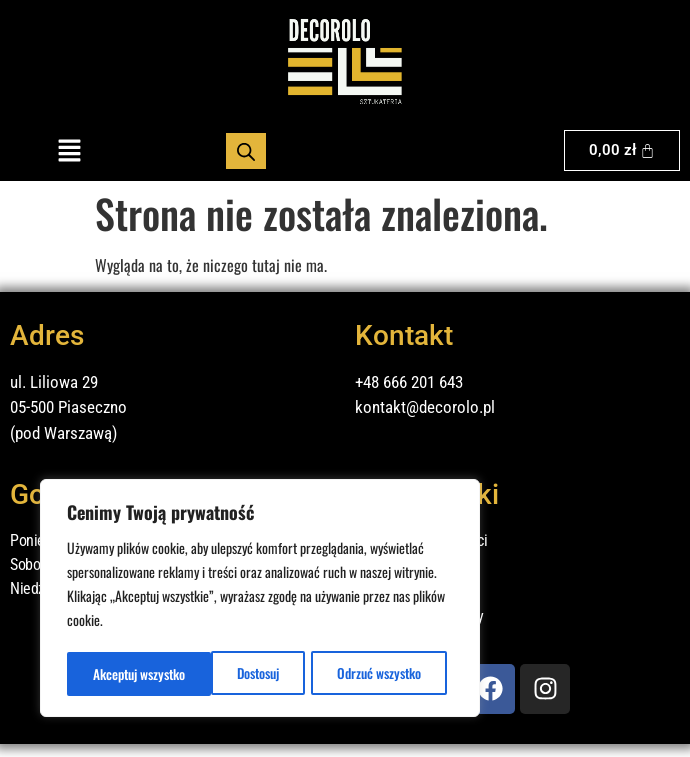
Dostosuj (113, 673)
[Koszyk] (622, 150)
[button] (69, 150)
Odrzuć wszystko (234, 673)
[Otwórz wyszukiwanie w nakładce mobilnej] (246, 151)
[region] (260, 600)
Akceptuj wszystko (380, 673)
